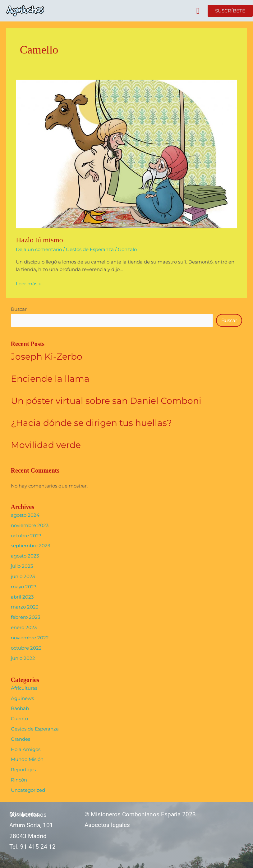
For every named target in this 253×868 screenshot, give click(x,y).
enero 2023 (24, 628)
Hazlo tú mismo (39, 240)
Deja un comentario (39, 250)
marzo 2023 (25, 607)
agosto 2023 (25, 556)
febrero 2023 (25, 617)
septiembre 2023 (30, 546)
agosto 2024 (25, 515)
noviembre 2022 (30, 638)
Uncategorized (28, 790)
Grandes (21, 739)
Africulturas (24, 688)
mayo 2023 (24, 587)
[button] (198, 11)
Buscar (19, 309)
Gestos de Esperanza (90, 250)
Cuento (19, 719)
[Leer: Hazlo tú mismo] (126, 154)
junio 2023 (23, 576)
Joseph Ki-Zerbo (47, 357)
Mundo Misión (27, 759)
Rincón (19, 780)
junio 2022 (23, 658)
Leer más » (28, 283)
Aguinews (22, 698)
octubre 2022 (26, 648)
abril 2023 (22, 597)
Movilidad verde (46, 445)
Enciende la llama (50, 379)
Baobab (20, 708)
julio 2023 (22, 566)
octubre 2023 (26, 536)
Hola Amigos (26, 749)
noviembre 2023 (30, 525)
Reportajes (23, 770)
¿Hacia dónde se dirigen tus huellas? (91, 423)
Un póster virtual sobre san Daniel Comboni (106, 401)
